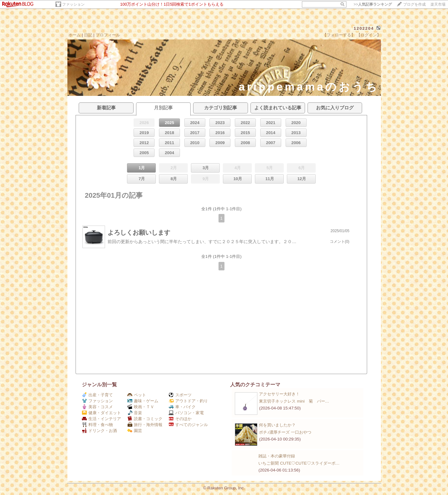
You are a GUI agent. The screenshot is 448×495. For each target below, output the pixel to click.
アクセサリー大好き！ (279, 394)
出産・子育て (97, 395)
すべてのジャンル (188, 425)
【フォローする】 (339, 35)
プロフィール (108, 35)
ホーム (74, 35)
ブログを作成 (414, 4)
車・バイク (182, 407)
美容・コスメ (97, 407)
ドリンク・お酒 (99, 431)
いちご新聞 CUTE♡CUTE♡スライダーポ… (299, 463)
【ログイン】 (369, 35)
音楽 (135, 413)
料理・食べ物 (97, 425)
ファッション (73, 4)
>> (373, 4)
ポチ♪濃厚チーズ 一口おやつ (285, 432)
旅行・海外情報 (145, 425)
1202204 (364, 28)
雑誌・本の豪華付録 (277, 456)
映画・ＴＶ (141, 407)
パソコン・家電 (186, 413)
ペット (137, 395)
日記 (88, 35)
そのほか (180, 419)
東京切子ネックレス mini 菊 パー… (294, 401)
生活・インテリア (101, 419)
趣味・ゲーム (143, 401)
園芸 (135, 431)
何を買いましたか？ (277, 425)
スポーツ (180, 395)
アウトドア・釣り (188, 401)
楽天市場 (438, 4)
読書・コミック (145, 419)
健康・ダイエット (101, 413)
